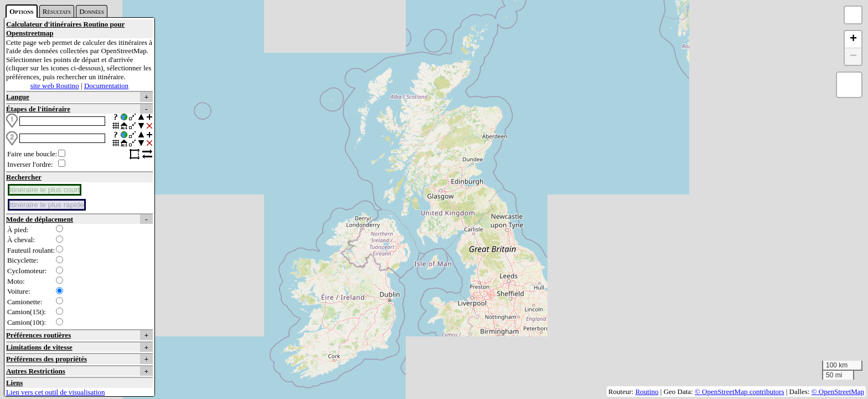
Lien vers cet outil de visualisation (56, 392)
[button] (853, 40)
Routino (647, 392)
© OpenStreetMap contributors (740, 392)
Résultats (57, 11)
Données (92, 11)
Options (22, 11)
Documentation (106, 86)
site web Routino (55, 86)
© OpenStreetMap (838, 392)
